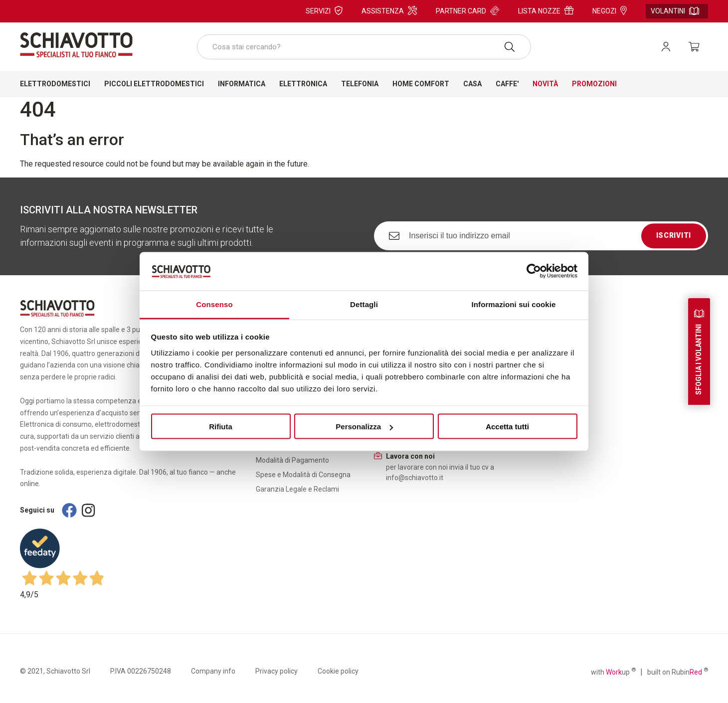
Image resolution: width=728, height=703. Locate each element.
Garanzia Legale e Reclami (297, 489)
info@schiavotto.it (415, 478)
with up (613, 672)
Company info (213, 671)
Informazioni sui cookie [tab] (514, 304)
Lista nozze (546, 10)
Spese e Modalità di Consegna (303, 475)
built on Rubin (678, 672)
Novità (545, 84)
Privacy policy (276, 671)
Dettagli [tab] (364, 304)
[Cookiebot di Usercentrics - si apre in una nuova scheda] (534, 271)
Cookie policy (338, 671)
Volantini (675, 11)
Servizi (324, 10)
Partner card (467, 10)
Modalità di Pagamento (292, 460)
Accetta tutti (507, 427)
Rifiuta (221, 427)
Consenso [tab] (214, 304)
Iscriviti (674, 235)
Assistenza (389, 10)
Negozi (610, 10)
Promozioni (594, 84)
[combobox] (364, 47)
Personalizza (364, 427)
